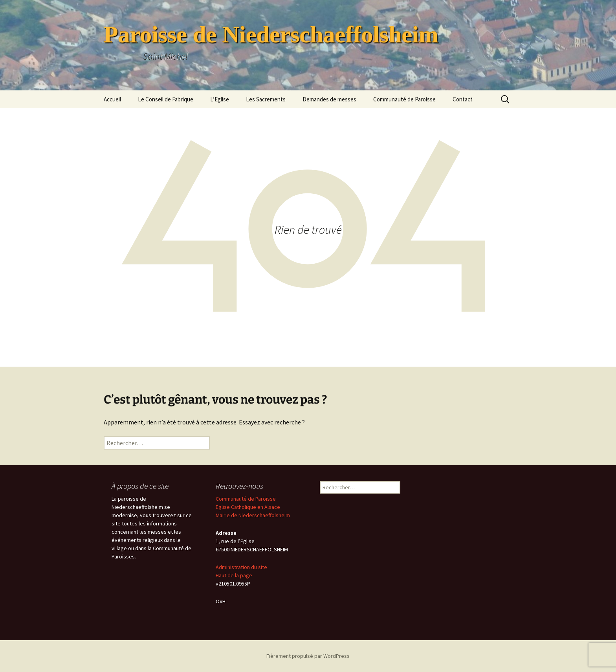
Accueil (112, 99)
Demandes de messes (329, 99)
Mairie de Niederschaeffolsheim (253, 515)
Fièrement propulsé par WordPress (308, 656)
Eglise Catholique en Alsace (248, 507)
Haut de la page (234, 575)
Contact (463, 99)
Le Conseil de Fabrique (166, 99)
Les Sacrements (266, 99)
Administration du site (241, 567)
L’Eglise (220, 99)
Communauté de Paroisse (404, 99)
